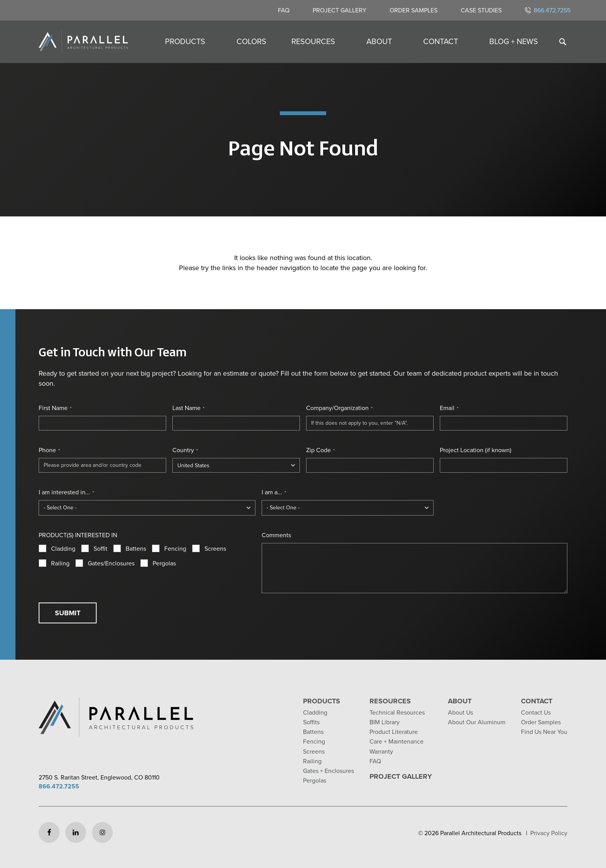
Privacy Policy (549, 833)
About (379, 41)
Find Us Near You (544, 732)
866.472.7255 (548, 10)
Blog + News (514, 41)
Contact (441, 41)
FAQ (284, 10)
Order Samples (414, 10)
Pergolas (164, 563)
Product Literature (394, 732)
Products (185, 41)
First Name (55, 408)
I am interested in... (66, 492)
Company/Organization (339, 408)
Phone (49, 450)
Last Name (188, 408)
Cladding (63, 549)
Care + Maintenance (397, 741)
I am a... (274, 492)
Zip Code (320, 450)
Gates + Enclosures (329, 771)
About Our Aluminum (477, 722)
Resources (313, 41)
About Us (460, 712)
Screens (215, 549)
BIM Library (385, 722)
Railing (60, 563)
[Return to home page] (83, 42)
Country (185, 450)
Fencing (175, 549)
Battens (136, 549)
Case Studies (481, 10)
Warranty (381, 751)
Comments (276, 535)
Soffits (311, 722)
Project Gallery (340, 10)
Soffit (100, 549)
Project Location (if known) (476, 450)
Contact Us (536, 712)
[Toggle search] (563, 42)
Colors (251, 41)
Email (449, 408)
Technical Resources (397, 712)
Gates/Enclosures (111, 563)
